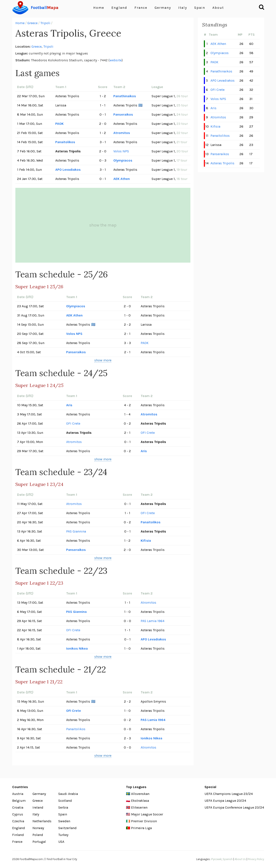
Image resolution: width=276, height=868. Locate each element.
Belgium (19, 801)
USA (61, 842)
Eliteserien (139, 807)
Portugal (39, 842)
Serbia (63, 807)
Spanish (228, 859)
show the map (103, 225)
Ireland (38, 807)
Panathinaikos (125, 96)
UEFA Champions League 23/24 (229, 794)
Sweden (64, 821)
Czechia (18, 821)
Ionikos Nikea (77, 648)
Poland (38, 835)
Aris (69, 405)
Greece (32, 23)
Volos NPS (121, 151)
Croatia (18, 807)
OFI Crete (73, 423)
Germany (163, 8)
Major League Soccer (147, 814)
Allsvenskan (140, 794)
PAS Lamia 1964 (153, 621)
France (141, 8)
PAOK (59, 124)
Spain (200, 8)
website (116, 60)
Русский (216, 859)
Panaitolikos (65, 142)
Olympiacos (123, 160)
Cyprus (18, 814)
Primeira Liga (141, 828)
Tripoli (45, 23)
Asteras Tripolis (222, 163)
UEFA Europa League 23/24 (225, 801)
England (119, 8)
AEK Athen (122, 179)
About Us (240, 859)
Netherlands (42, 821)
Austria (18, 794)
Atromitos (122, 133)
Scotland (65, 801)
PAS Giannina (76, 531)
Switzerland (67, 828)
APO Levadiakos (68, 170)
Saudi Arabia (68, 794)
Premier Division (144, 821)
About (218, 8)
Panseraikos (123, 114)
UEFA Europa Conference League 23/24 (234, 807)
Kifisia (146, 541)
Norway (38, 828)
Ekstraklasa (140, 801)
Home (99, 8)
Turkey (63, 835)
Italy (183, 8)
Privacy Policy (256, 859)
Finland (18, 835)
